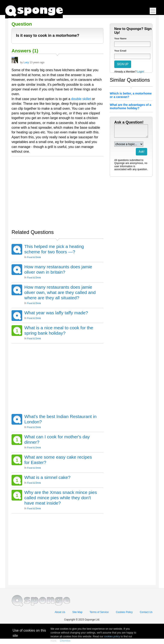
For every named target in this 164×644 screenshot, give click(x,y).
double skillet (81, 99)
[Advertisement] (57, 191)
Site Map (77, 612)
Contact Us (146, 612)
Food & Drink (34, 257)
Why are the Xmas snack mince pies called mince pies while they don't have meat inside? (61, 498)
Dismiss (65, 641)
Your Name (120, 38)
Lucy (26, 62)
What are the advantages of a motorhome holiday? (130, 106)
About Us (60, 612)
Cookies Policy (124, 612)
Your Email (120, 51)
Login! (141, 72)
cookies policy (112, 637)
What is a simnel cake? (47, 477)
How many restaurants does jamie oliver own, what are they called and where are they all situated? (60, 292)
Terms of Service (99, 612)
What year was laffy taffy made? (56, 313)
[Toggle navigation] (153, 11)
